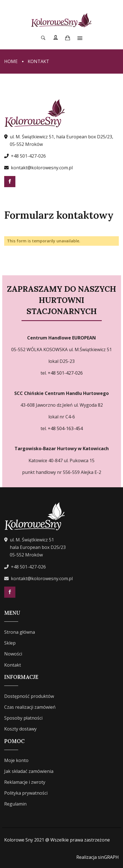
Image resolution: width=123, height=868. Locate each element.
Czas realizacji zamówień (30, 707)
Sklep (10, 643)
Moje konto (16, 760)
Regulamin (15, 804)
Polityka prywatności (26, 793)
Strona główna (20, 632)
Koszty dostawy (20, 729)
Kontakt (13, 665)
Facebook (10, 182)
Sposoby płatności (23, 718)
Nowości (13, 654)
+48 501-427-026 (28, 156)
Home (11, 61)
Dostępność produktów (29, 696)
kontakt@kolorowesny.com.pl (42, 168)
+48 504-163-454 (65, 428)
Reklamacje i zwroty (25, 782)
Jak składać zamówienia (29, 771)
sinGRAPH (108, 857)
